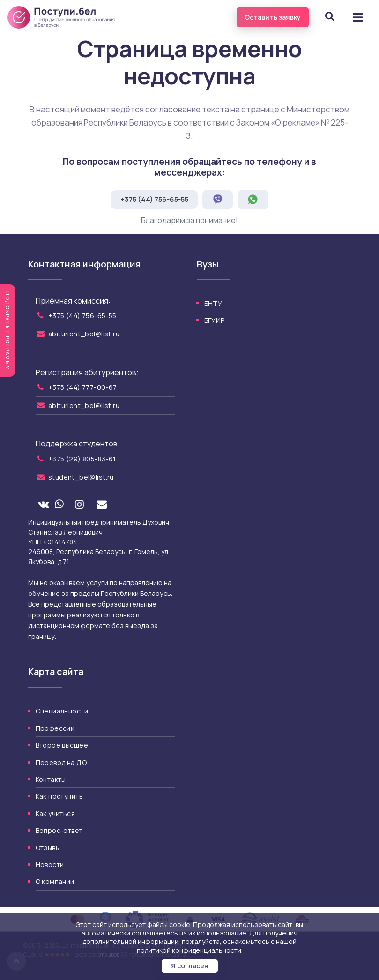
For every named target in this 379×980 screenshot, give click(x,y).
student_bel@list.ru (81, 477)
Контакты (51, 779)
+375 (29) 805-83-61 (82, 459)
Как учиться (56, 813)
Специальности (62, 711)
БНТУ (213, 303)
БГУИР (215, 320)
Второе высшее (62, 745)
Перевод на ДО (61, 762)
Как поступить (59, 796)
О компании (55, 881)
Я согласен (190, 966)
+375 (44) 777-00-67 (83, 387)
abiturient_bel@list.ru (84, 334)
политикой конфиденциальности (189, 950)
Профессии (55, 728)
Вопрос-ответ (59, 830)
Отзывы (48, 848)
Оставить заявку (273, 17)
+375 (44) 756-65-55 (154, 199)
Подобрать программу (7, 330)
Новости (50, 865)
